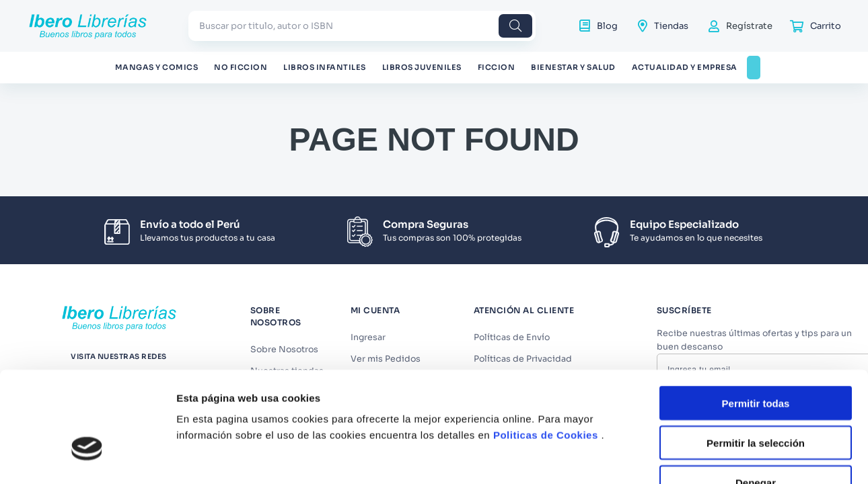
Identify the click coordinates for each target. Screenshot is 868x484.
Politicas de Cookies (546, 337)
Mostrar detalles (728, 444)
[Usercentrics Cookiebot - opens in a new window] (87, 444)
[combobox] (362, 26)
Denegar (756, 385)
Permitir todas (756, 306)
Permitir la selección (756, 345)
